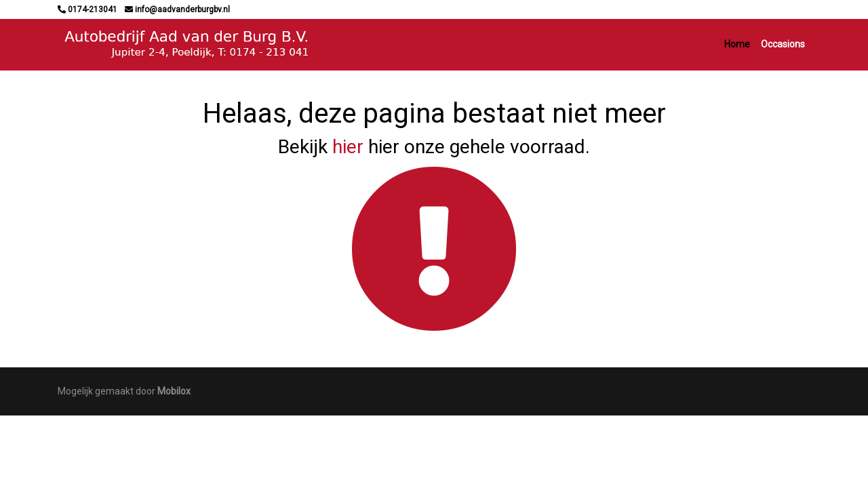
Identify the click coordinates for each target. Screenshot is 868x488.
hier (348, 147)
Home (737, 44)
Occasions (783, 44)
